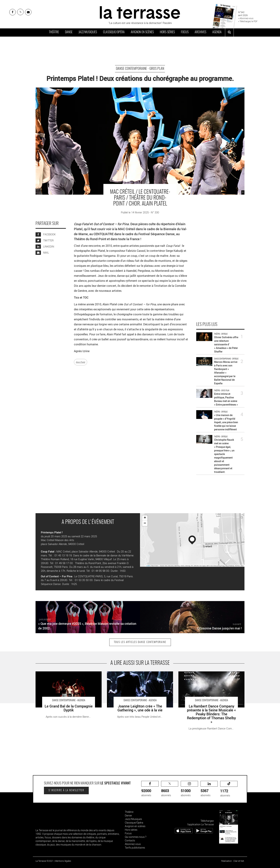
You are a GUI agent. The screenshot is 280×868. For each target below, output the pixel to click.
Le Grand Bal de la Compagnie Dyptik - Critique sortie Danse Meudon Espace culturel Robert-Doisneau (66, 675)
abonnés (150, 789)
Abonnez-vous (133, 844)
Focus (185, 32)
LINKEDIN (45, 247)
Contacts (130, 840)
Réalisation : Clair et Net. (233, 861)
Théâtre (54, 32)
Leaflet (148, 566)
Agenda (217, 32)
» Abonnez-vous (246, 18)
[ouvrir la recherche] (229, 32)
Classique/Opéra (114, 32)
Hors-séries (167, 32)
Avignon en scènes (142, 32)
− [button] (145, 523)
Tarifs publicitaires (135, 848)
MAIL (42, 253)
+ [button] (145, 518)
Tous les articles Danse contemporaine (140, 642)
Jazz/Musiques (88, 32)
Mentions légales (63, 861)
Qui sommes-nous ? (136, 837)
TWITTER (45, 240)
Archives (200, 32)
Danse (69, 32)
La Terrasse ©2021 (44, 861)
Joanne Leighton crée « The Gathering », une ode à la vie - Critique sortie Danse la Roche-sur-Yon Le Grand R (140, 675)
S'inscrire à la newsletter (66, 791)
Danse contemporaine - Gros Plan (140, 69)
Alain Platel (81, 362)
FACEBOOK (46, 234)
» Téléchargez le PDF (248, 21)
